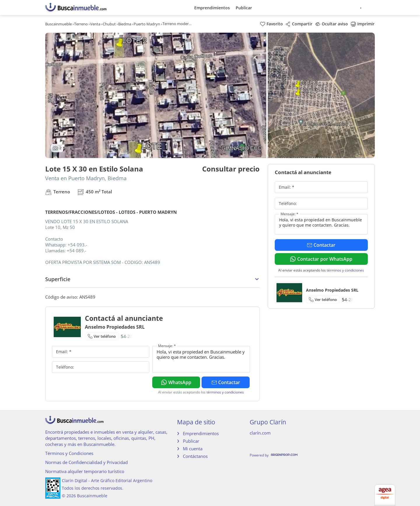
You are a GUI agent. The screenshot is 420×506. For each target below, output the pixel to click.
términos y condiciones (225, 392)
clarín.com (260, 433)
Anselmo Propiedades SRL (115, 327)
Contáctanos (195, 456)
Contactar (226, 382)
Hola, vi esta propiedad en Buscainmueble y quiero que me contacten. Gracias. (201, 359)
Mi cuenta (193, 449)
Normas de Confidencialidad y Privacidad (86, 462)
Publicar (244, 8)
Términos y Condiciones (69, 453)
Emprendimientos (212, 8)
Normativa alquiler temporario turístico (85, 471)
